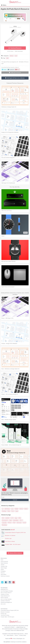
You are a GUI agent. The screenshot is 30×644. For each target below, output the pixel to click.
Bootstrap (4, 525)
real (16, 56)
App (16, 518)
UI (3, 509)
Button (26, 509)
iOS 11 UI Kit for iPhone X (6, 593)
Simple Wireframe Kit (5, 596)
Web (20, 518)
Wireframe (7, 509)
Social (24, 523)
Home (2, 560)
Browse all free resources (15, 553)
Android (7, 518)
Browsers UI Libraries (10, 535)
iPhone (10, 523)
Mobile (16, 509)
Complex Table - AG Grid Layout (13, 544)
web (7, 58)
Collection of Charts (5, 594)
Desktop (4, 511)
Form (13, 511)
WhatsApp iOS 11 (4, 589)
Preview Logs (8, 538)
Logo (17, 511)
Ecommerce (5, 520)
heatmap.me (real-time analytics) (19, 642)
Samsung (19, 523)
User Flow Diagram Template (7, 591)
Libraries (3, 565)
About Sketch (3, 574)
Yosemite (4, 523)
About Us (3, 573)
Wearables (16, 520)
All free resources (4, 561)
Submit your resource (5, 576)
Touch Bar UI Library (10, 541)
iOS (3, 518)
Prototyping (3, 571)
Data (11, 520)
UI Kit (12, 518)
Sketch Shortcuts (4, 563)
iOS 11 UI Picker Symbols (6, 599)
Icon (12, 509)
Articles (2, 570)
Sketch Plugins (4, 568)
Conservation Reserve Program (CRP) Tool (15, 533)
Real (9, 511)
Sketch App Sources (19, 634)
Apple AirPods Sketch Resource (15, 9)
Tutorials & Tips (4, 566)
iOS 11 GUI (3, 604)
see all (13, 530)
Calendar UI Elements (5, 601)
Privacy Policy (23, 635)
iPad (14, 523)
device (12, 56)
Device (21, 509)
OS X (21, 520)
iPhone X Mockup (4, 598)
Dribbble (22, 62)
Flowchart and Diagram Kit (6, 602)
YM (17, 62)
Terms (16, 635)
